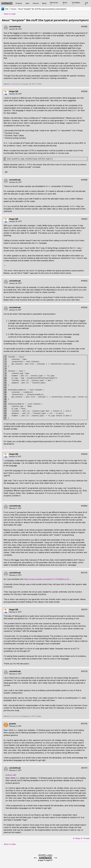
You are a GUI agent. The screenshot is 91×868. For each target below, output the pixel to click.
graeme (12, 724)
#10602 (84, 281)
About (65, 3)
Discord (36, 3)
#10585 (84, 27)
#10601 (84, 219)
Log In (86, 3)
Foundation (76, 3)
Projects (19, 3)
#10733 (84, 671)
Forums (13, 9)
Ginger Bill (14, 91)
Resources (54, 3)
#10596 (84, 180)
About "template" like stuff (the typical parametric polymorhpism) (42, 9)
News (44, 3)
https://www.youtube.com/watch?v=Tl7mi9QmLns (45, 579)
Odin (7, 9)
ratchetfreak (15, 27)
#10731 (84, 610)
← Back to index (9, 14)
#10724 (84, 573)
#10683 (84, 506)
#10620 (84, 307)
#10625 (84, 454)
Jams (27, 3)
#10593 (84, 91)
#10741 (84, 768)
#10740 (84, 724)
